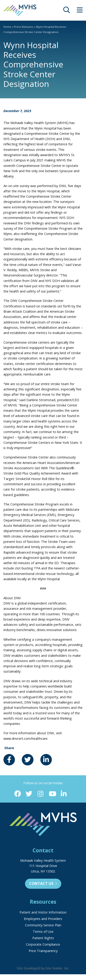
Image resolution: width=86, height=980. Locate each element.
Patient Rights (43, 938)
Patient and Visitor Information (43, 912)
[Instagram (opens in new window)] (40, 794)
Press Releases (24, 27)
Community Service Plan (43, 925)
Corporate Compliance (43, 944)
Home (7, 27)
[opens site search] (67, 11)
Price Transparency (43, 951)
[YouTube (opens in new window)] (52, 794)
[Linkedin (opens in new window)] (64, 794)
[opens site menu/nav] (80, 11)
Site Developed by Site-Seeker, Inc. (43, 968)
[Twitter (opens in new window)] (29, 794)
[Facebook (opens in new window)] (18, 794)
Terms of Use (43, 932)
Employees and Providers (43, 919)
